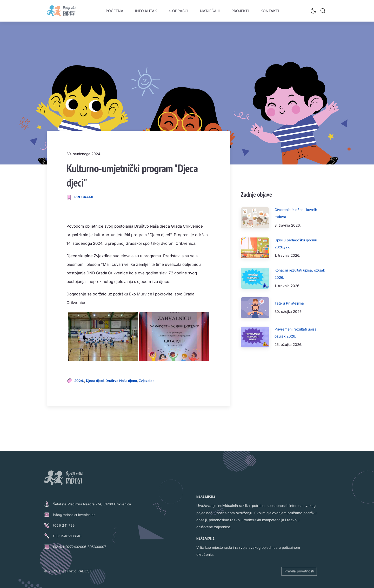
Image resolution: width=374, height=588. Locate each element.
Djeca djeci (95, 381)
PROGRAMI (84, 197)
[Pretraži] (323, 11)
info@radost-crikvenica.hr (74, 515)
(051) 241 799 (64, 525)
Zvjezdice (147, 381)
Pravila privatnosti (299, 571)
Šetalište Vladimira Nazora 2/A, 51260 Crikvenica (92, 504)
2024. (79, 381)
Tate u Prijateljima (289, 303)
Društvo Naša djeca (121, 381)
